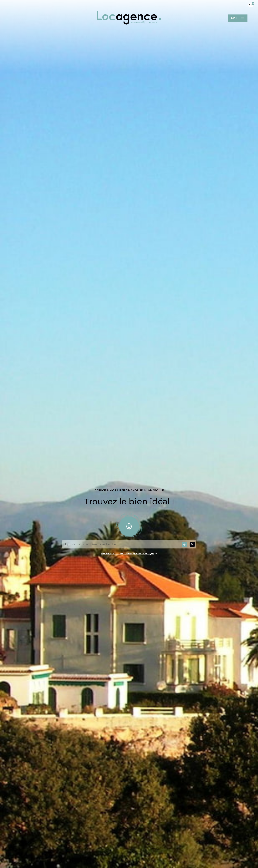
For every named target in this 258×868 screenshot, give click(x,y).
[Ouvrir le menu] (238, 18)
